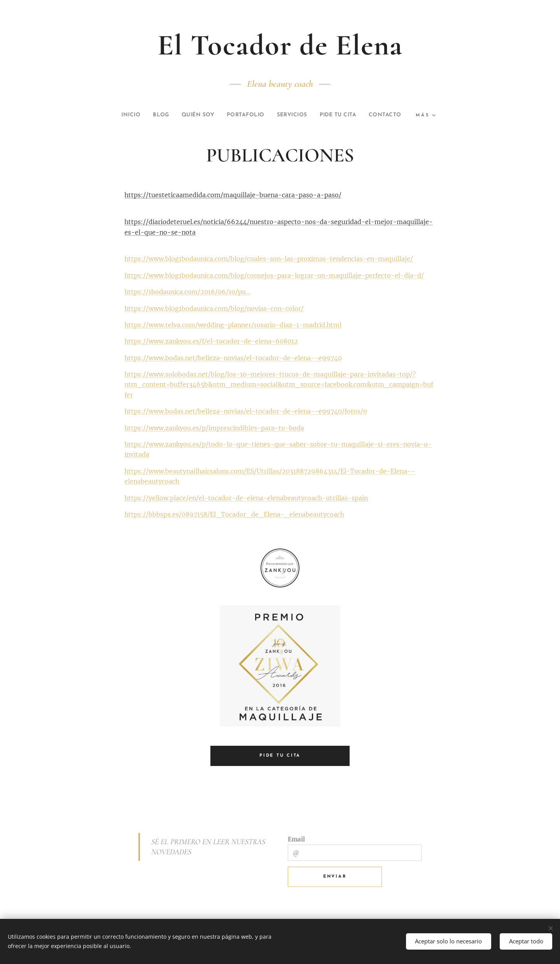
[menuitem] (117, 115)
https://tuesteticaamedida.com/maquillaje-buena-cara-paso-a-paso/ (233, 195)
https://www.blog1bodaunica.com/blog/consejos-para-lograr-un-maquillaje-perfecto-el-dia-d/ (274, 275)
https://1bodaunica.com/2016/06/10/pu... (187, 292)
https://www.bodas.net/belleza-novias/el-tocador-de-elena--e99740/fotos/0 (246, 411)
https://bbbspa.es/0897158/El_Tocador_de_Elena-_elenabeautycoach (234, 514)
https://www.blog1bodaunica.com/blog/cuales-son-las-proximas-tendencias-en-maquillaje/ (269, 259)
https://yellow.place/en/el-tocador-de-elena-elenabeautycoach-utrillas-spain (246, 498)
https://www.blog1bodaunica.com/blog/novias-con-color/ (214, 308)
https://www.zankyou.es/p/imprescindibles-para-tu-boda (214, 428)
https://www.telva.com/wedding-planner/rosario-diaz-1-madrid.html (233, 325)
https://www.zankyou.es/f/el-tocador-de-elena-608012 (211, 341)
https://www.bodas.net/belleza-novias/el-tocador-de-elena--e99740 (233, 358)
